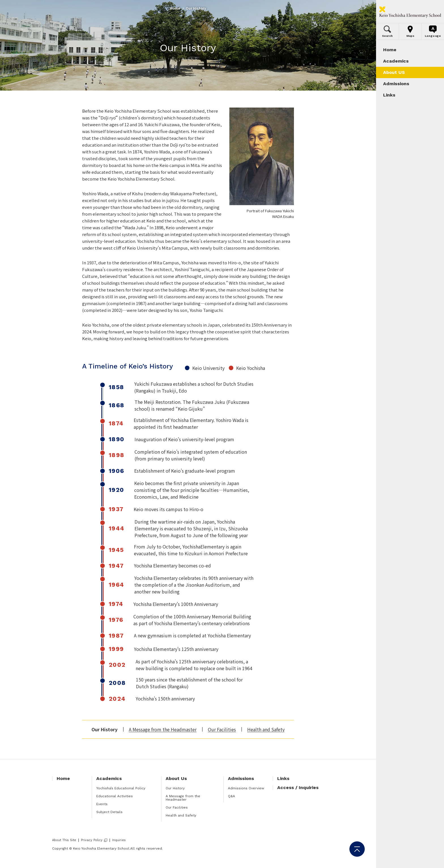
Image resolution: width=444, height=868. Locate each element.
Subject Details (109, 812)
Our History (175, 788)
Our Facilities (222, 729)
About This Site (64, 840)
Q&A (231, 796)
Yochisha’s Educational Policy (121, 788)
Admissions (241, 778)
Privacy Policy (92, 840)
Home (175, 8)
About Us (176, 778)
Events (102, 804)
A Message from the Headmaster (163, 729)
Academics (109, 778)
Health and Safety (266, 729)
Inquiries (119, 840)
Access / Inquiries (298, 787)
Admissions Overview (246, 788)
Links (283, 778)
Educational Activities (115, 796)
